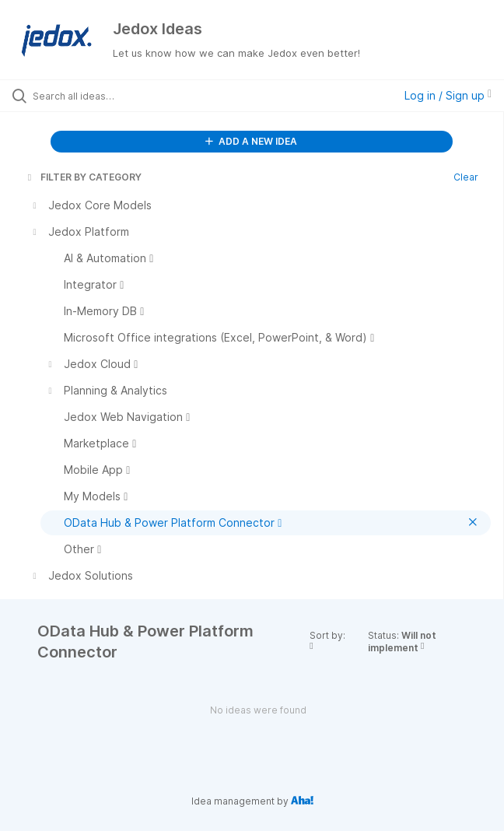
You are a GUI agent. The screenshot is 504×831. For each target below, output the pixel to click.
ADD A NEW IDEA (251, 141)
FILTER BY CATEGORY (83, 177)
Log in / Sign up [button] (448, 95)
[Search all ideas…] (121, 96)
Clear (466, 177)
